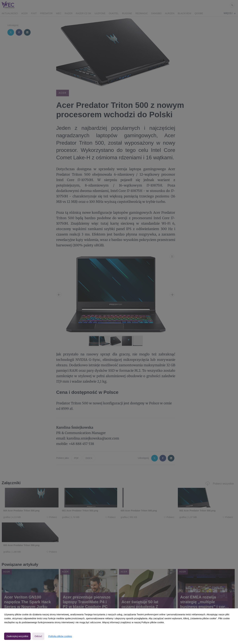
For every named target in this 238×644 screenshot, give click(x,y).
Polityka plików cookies (60, 636)
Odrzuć (38, 636)
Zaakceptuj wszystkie (17, 636)
